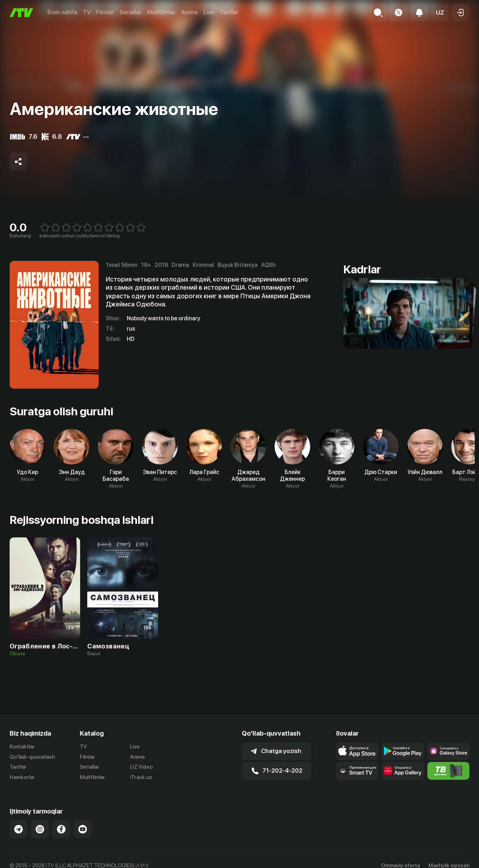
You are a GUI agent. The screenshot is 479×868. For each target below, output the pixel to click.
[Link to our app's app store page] (357, 751)
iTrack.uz (141, 777)
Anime (189, 12)
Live (209, 12)
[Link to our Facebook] (61, 829)
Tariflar (229, 12)
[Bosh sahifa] (21, 13)
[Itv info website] (448, 771)
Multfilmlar (161, 12)
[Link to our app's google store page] (403, 751)
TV (87, 12)
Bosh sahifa (62, 12)
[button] (440, 12)
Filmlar (105, 12)
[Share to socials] (19, 162)
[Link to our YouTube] (83, 829)
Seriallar (131, 12)
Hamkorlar (22, 777)
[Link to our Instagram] (40, 829)
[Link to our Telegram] (19, 829)
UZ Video (141, 767)
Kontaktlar (22, 747)
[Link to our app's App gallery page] (403, 771)
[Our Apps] (357, 771)
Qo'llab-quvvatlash (32, 757)
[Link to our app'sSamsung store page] (448, 751)
